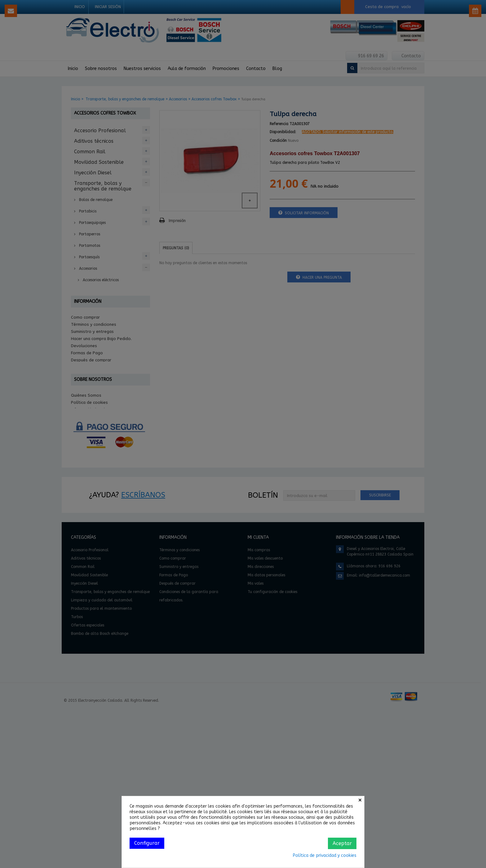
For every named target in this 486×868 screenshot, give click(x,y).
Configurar (147, 843)
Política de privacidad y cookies (325, 855)
